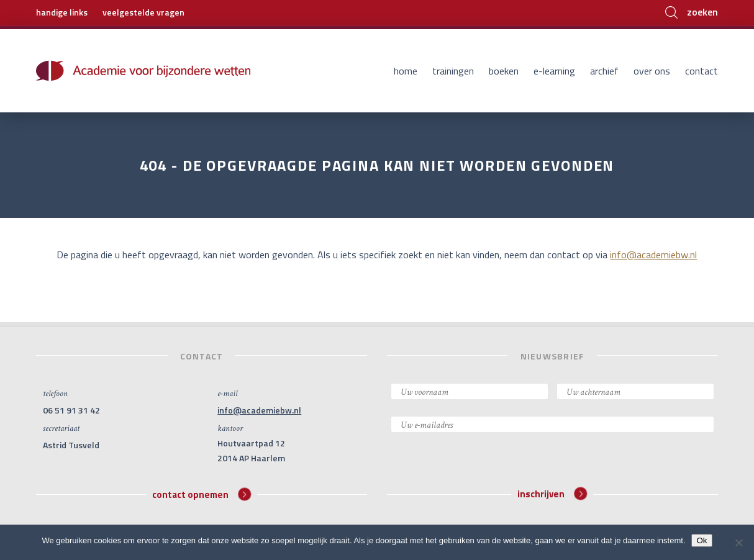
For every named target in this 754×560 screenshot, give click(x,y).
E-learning (554, 71)
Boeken (504, 71)
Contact (702, 71)
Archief (604, 71)
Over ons (652, 71)
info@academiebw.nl (653, 255)
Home (406, 71)
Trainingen (453, 71)
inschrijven (552, 494)
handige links (62, 12)
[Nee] (738, 543)
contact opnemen (202, 494)
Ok (702, 540)
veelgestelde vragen (143, 12)
